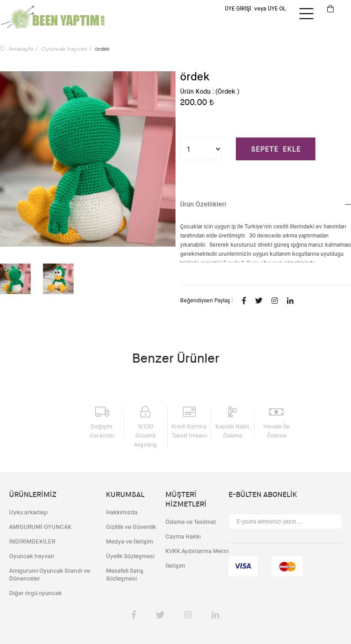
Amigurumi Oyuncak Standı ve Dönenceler (50, 575)
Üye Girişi (238, 9)
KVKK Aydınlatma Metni (197, 551)
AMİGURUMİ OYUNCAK (40, 527)
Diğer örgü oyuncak (35, 593)
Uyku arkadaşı (28, 512)
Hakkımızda (122, 512)
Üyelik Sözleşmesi (130, 556)
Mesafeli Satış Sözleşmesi (125, 575)
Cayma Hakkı (183, 536)
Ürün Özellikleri (203, 204)
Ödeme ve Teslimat (191, 522)
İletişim (175, 566)
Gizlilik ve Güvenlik (131, 527)
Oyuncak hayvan (32, 556)
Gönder (330, 522)
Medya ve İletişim (130, 541)
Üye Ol (277, 9)
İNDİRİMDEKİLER (32, 541)
